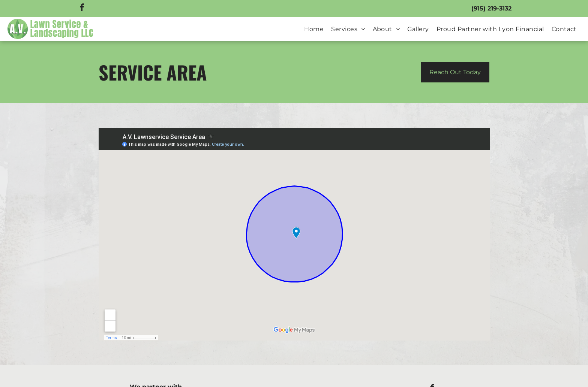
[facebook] (82, 8)
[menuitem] (314, 29)
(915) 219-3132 (491, 8)
